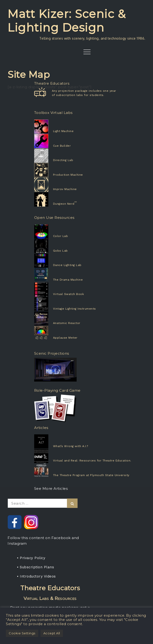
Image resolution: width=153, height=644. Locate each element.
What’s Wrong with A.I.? (71, 446)
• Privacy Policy (31, 558)
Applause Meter (65, 338)
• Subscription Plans (35, 567)
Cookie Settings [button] (22, 633)
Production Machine (68, 175)
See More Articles (51, 488)
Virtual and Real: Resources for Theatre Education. (92, 461)
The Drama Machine (68, 280)
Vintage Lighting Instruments (74, 309)
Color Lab (61, 236)
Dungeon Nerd (64, 204)
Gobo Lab (60, 251)
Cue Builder (62, 146)
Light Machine (63, 131)
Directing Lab (63, 160)
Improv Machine (65, 189)
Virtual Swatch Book (69, 294)
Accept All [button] (52, 633)
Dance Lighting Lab (67, 265)
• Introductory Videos (36, 576)
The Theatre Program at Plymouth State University (91, 475)
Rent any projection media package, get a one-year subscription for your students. (50, 600)
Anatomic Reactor (67, 323)
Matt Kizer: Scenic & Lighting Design (67, 21)
